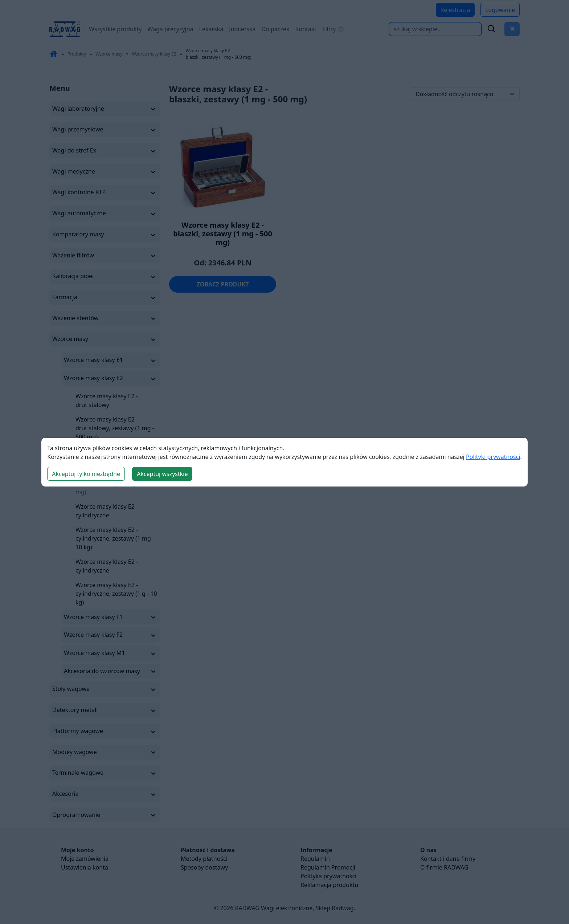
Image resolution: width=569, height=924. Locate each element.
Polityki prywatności (493, 457)
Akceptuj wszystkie (162, 474)
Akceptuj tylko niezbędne (86, 474)
